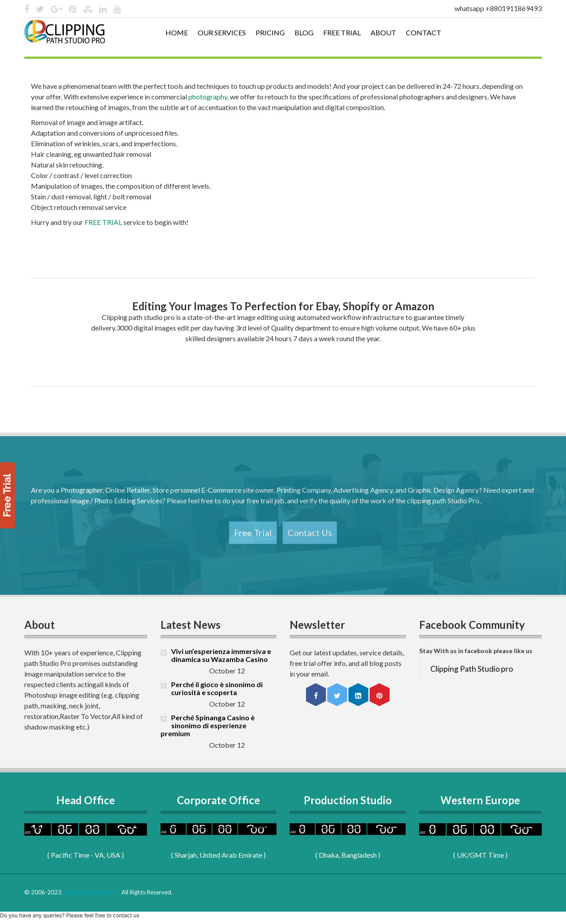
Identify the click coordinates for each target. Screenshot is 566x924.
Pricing (270, 32)
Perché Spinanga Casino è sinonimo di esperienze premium (208, 725)
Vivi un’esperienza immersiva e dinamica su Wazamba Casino (221, 655)
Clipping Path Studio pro (472, 669)
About (383, 32)
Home (177, 32)
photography (208, 97)
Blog (304, 32)
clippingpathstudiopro (92, 892)
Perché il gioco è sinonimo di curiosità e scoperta (217, 688)
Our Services (222, 32)
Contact (424, 32)
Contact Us (310, 532)
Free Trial (342, 32)
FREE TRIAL (103, 222)
